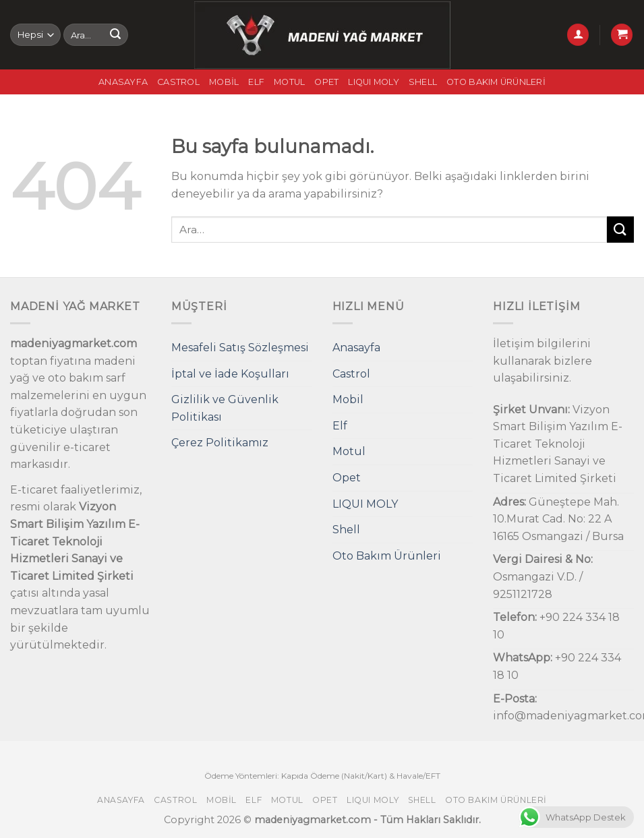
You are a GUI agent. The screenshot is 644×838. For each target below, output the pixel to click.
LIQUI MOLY (374, 82)
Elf (256, 82)
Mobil (224, 82)
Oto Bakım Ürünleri (496, 82)
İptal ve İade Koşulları (230, 374)
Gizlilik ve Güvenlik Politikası (225, 408)
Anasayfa (123, 82)
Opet (326, 82)
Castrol (178, 82)
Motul (289, 82)
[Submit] (115, 35)
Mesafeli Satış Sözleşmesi (240, 348)
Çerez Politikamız (220, 443)
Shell (423, 82)
